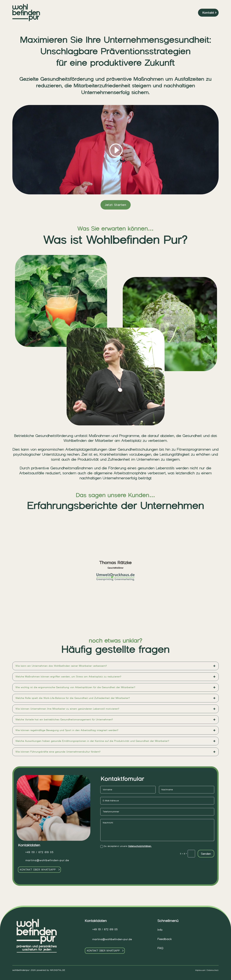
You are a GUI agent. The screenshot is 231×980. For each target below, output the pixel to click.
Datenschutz (213, 970)
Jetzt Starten (116, 205)
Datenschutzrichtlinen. (140, 846)
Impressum (200, 970)
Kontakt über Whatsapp (38, 870)
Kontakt (208, 13)
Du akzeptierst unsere (126, 846)
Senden (206, 854)
